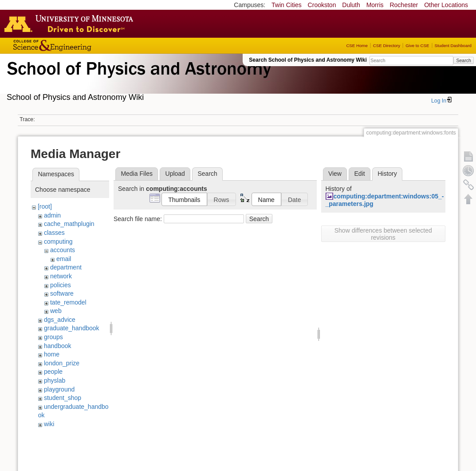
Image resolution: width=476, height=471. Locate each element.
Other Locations (446, 5)
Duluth (351, 5)
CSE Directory (387, 46)
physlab (55, 380)
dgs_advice (60, 320)
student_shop (63, 398)
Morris (375, 5)
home (52, 354)
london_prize (62, 363)
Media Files (137, 174)
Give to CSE (417, 46)
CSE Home (357, 46)
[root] (45, 206)
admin (52, 215)
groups (53, 337)
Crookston (322, 5)
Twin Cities (287, 5)
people (53, 372)
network (61, 276)
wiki (49, 424)
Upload (175, 174)
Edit (360, 174)
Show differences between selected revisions (383, 234)
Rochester (404, 5)
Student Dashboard (453, 46)
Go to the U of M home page (71, 24)
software (62, 293)
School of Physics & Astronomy (138, 79)
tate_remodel (68, 302)
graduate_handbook (72, 328)
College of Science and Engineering (80, 46)
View (335, 174)
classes (54, 233)
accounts (63, 250)
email (64, 259)
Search (463, 60)
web (56, 311)
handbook (58, 346)
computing (58, 241)
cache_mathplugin (69, 224)
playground (59, 389)
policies (61, 285)
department (66, 267)
